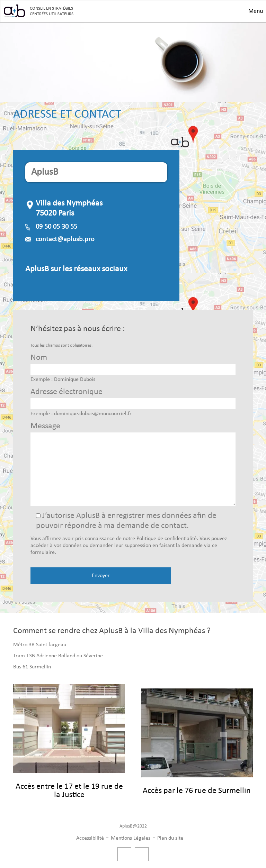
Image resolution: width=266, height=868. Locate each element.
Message (45, 426)
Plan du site (170, 838)
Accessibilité (90, 838)
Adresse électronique (66, 392)
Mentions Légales (131, 838)
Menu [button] (256, 11)
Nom (39, 358)
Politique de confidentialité (167, 539)
